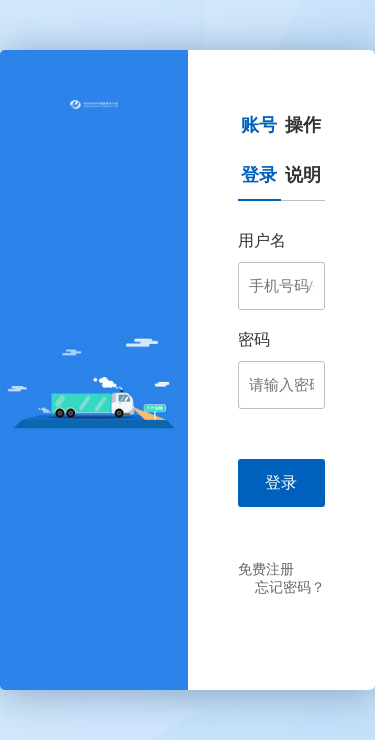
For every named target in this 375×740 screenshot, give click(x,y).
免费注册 (266, 569)
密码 (254, 339)
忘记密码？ (290, 587)
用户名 (262, 240)
